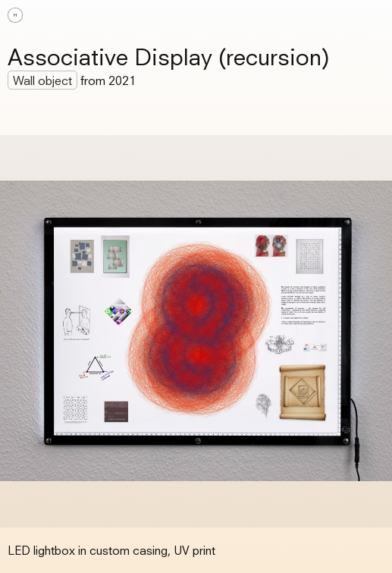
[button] (369, 15)
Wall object (42, 80)
